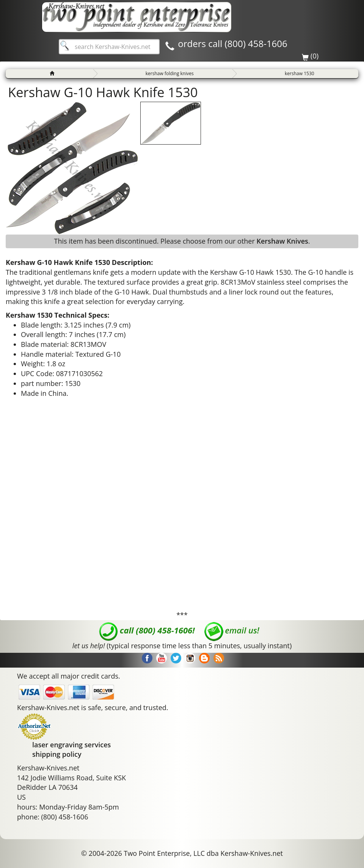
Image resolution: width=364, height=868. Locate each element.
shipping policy (57, 754)
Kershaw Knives (282, 241)
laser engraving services (71, 745)
